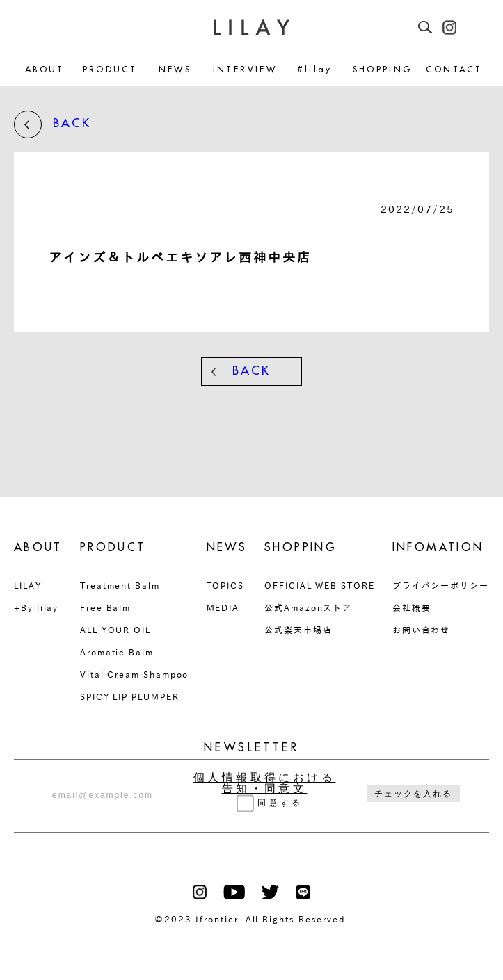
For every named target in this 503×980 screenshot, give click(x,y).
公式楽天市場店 (298, 630)
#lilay (315, 70)
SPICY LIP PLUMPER (130, 696)
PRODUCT (110, 70)
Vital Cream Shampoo (134, 674)
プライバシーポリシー (441, 585)
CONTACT (454, 70)
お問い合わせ (422, 630)
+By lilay (36, 607)
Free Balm (105, 607)
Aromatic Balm (117, 652)
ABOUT (45, 70)
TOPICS (226, 585)
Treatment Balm (120, 585)
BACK (53, 124)
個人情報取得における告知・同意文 (265, 783)
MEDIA (223, 607)
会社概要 (412, 607)
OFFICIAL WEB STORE (320, 585)
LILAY (28, 585)
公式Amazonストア (308, 607)
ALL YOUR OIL (115, 630)
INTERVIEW (245, 70)
